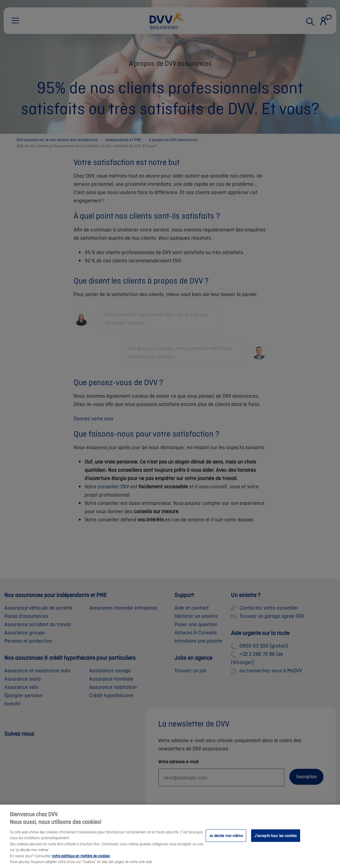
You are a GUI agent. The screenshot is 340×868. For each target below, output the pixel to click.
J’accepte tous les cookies (276, 841)
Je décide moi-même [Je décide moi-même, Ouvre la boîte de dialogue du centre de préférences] (226, 841)
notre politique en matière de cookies (81, 861)
